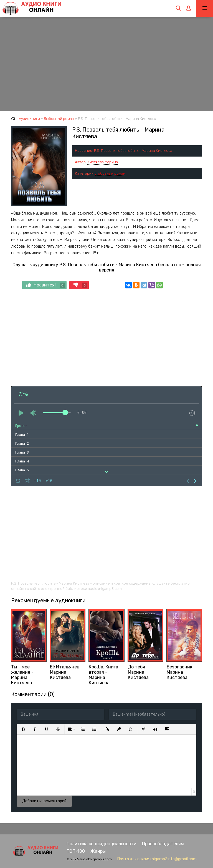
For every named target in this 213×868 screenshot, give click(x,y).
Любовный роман (110, 173)
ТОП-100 (76, 851)
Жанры (98, 851)
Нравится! (46, 285)
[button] (23, 729)
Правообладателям (163, 844)
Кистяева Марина (103, 162)
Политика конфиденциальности (102, 844)
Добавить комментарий (44, 801)
